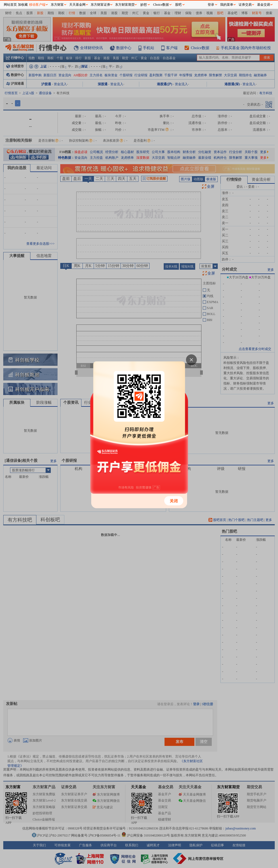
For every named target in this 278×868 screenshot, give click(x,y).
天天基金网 (77, 5)
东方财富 (57, 5)
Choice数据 (161, 5)
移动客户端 (37, 5)
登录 (211, 5)
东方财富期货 (125, 5)
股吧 (178, 5)
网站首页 (10, 5)
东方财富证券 (100, 5)
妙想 (144, 5)
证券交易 (245, 5)
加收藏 (23, 5)
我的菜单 (227, 5)
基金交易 (264, 5)
